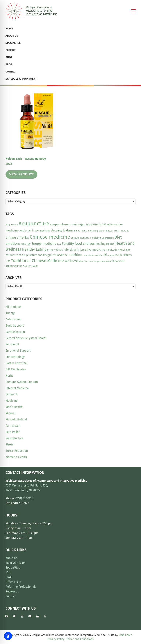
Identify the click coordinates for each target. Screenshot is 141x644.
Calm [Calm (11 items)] (101, 231)
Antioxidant (13, 319)
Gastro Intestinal (17, 363)
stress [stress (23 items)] (128, 255)
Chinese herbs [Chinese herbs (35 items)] (17, 237)
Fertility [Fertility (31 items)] (68, 244)
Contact (11, 596)
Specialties (13, 568)
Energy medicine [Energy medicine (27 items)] (44, 244)
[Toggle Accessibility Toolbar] (8, 636)
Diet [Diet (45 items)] (118, 237)
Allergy (10, 313)
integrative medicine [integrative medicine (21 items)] (91, 250)
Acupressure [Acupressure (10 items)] (12, 225)
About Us (11, 558)
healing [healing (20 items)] (100, 244)
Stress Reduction (17, 451)
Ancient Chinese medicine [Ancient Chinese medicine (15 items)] (35, 231)
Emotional (12, 344)
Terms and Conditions (80, 639)
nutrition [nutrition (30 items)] (75, 255)
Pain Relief (13, 432)
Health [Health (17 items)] (110, 244)
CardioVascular (15, 332)
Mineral (10, 413)
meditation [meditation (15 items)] (112, 250)
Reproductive (14, 438)
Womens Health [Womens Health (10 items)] (30, 266)
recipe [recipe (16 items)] (119, 255)
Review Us (12, 591)
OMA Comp (125, 635)
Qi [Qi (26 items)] (105, 255)
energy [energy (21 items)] (26, 244)
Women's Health (16, 457)
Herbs (9, 376)
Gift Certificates (16, 369)
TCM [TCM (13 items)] (8, 261)
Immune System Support (22, 382)
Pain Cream (13, 426)
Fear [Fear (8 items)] (59, 244)
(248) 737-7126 (24, 498)
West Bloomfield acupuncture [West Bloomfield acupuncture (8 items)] (92, 261)
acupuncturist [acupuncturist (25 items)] (96, 224)
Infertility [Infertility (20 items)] (70, 250)
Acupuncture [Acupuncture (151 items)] (34, 224)
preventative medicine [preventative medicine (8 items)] (93, 255)
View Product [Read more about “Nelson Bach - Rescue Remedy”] (21, 174)
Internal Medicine (17, 388)
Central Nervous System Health (26, 338)
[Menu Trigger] (134, 11)
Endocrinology (15, 357)
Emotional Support (18, 351)
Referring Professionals (21, 587)
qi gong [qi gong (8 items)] (111, 255)
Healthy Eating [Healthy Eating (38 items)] (34, 249)
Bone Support (15, 326)
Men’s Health (14, 407)
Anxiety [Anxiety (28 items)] (57, 230)
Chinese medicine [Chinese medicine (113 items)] (50, 237)
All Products (13, 307)
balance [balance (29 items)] (69, 230)
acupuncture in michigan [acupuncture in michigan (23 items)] (68, 224)
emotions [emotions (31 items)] (13, 244)
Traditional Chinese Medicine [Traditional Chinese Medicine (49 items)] (37, 261)
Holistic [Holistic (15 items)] (58, 250)
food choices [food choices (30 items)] (85, 244)
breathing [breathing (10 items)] (93, 231)
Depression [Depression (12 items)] (108, 238)
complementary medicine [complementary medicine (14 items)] (86, 238)
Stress (10, 444)
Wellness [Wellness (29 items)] (72, 261)
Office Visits (13, 582)
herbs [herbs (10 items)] (50, 250)
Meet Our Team (16, 563)
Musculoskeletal (16, 419)
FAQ (8, 572)
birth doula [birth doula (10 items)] (82, 231)
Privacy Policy (56, 639)
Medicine (12, 401)
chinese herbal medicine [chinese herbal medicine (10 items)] (117, 231)
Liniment (11, 394)
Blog (8, 577)
